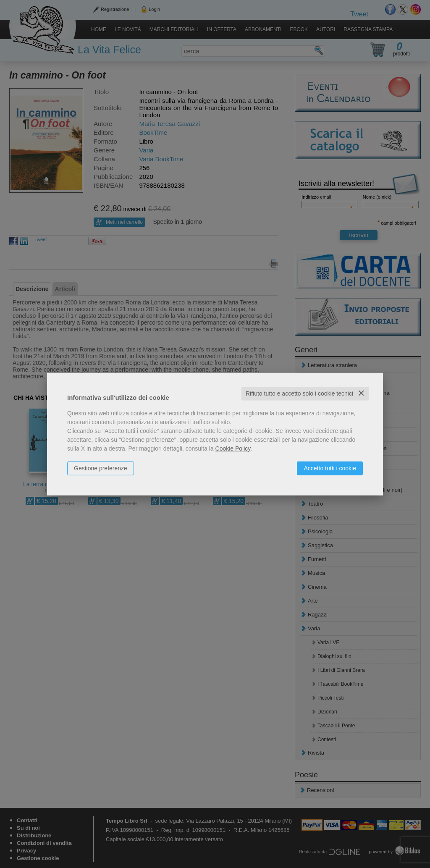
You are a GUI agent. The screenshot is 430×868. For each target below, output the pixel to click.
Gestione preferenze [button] (101, 468)
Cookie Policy (233, 448)
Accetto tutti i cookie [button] (330, 468)
